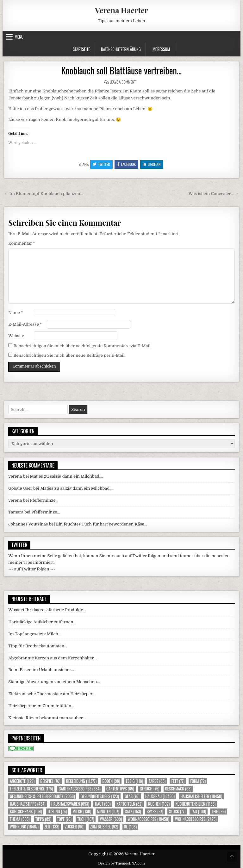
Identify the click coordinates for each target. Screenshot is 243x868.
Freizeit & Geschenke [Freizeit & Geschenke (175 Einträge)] (31, 789)
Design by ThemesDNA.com (121, 863)
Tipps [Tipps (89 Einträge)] (43, 819)
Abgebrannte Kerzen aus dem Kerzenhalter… (52, 658)
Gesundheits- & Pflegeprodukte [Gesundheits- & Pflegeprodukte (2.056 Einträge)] (42, 796)
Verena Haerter (121, 10)
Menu (19, 37)
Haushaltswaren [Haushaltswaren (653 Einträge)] (70, 804)
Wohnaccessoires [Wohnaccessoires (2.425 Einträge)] (196, 819)
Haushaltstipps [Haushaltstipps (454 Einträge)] (28, 804)
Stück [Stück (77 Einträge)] (177, 811)
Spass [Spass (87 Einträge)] (155, 811)
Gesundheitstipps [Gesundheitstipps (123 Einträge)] (100, 796)
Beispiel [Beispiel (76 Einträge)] (50, 781)
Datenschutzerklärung (121, 49)
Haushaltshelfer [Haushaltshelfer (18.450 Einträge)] (201, 796)
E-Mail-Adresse (25, 324)
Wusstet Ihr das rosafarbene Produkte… (47, 610)
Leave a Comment (123, 82)
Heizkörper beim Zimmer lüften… (41, 706)
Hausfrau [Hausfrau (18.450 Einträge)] (160, 796)
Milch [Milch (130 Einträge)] (82, 811)
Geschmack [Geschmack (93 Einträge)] (178, 789)
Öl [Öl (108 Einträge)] (131, 827)
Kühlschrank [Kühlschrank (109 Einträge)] (26, 811)
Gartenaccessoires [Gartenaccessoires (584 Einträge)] (79, 789)
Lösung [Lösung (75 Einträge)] (57, 811)
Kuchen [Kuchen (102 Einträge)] (159, 804)
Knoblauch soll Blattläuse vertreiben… (122, 70)
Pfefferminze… (44, 500)
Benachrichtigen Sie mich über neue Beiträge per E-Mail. (69, 355)
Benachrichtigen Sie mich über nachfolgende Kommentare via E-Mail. (82, 346)
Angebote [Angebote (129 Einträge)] (22, 781)
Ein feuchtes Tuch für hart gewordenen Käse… (102, 524)
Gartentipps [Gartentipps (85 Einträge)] (120, 789)
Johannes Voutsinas (28, 524)
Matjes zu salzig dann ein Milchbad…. (67, 476)
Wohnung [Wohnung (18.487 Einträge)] (24, 827)
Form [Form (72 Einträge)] (198, 781)
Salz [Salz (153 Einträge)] (133, 811)
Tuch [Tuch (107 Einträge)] (86, 819)
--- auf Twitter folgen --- (32, 569)
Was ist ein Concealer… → (214, 194)
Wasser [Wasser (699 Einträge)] (111, 819)
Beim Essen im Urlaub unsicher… (41, 670)
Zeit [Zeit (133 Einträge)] (52, 827)
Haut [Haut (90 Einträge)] (103, 804)
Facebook (126, 164)
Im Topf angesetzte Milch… (35, 634)
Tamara (16, 512)
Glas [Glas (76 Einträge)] (132, 796)
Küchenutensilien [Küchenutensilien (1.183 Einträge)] (195, 804)
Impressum (161, 49)
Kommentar (22, 243)
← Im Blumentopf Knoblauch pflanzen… (44, 194)
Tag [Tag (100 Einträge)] (199, 811)
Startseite (81, 49)
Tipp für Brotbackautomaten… (38, 646)
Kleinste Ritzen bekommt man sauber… (47, 718)
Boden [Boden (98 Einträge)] (111, 781)
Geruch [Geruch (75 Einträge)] (150, 789)
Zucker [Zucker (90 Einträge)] (75, 827)
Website (16, 336)
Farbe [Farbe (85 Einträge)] (157, 781)
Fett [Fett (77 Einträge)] (178, 781)
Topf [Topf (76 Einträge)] (64, 819)
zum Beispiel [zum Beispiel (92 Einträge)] (104, 827)
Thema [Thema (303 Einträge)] (20, 819)
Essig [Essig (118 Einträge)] (134, 781)
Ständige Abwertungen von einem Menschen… (54, 682)
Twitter (101, 164)
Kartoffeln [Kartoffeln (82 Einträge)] (129, 804)
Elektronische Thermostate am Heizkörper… (52, 694)
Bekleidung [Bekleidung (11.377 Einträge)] (81, 781)
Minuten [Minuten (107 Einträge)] (108, 811)
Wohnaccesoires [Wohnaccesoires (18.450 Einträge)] (149, 819)
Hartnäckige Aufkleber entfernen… (42, 622)
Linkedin (152, 164)
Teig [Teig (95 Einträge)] (219, 811)
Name (16, 313)
